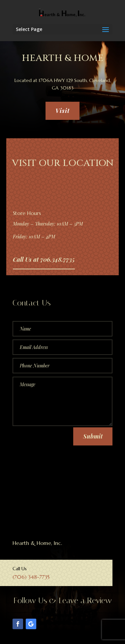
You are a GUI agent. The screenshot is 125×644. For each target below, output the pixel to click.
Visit (62, 111)
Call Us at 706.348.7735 (44, 259)
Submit (93, 436)
